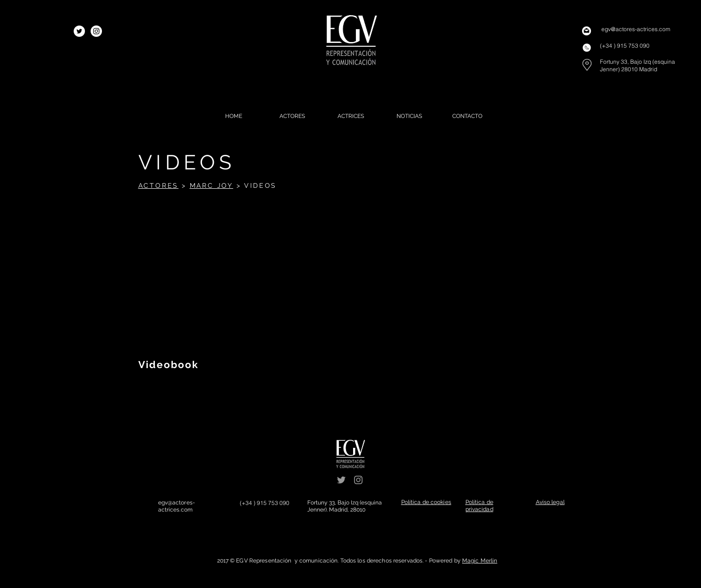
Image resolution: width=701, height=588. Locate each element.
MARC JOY (211, 185)
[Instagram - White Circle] (96, 31)
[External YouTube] (236, 278)
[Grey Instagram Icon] (358, 480)
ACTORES (159, 185)
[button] (426, 502)
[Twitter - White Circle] (79, 31)
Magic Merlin (480, 561)
